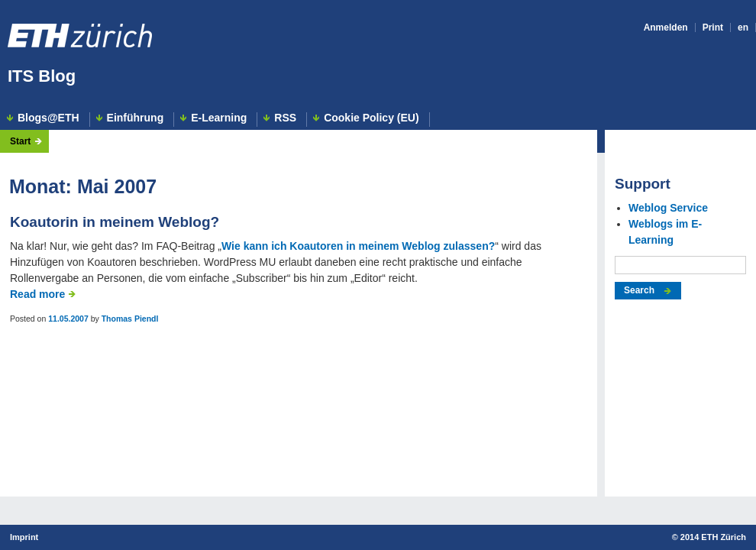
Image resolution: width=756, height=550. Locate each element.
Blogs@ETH (48, 118)
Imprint (24, 537)
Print (713, 27)
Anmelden (666, 27)
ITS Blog (42, 76)
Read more (37, 294)
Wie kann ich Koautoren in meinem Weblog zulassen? (358, 246)
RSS (285, 118)
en (743, 27)
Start (20, 141)
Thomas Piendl (130, 319)
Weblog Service (668, 208)
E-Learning (219, 118)
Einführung (136, 118)
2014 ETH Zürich (713, 537)
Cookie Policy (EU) (371, 118)
